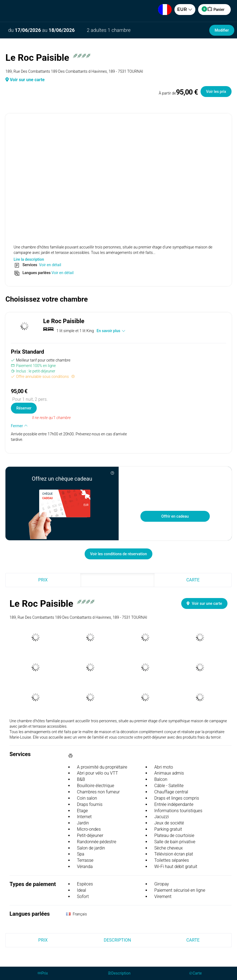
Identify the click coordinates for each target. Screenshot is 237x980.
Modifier (222, 30)
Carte (193, 580)
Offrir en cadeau (175, 516)
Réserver (24, 408)
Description (117, 580)
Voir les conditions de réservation (118, 554)
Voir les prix (216, 92)
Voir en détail (50, 265)
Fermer (19, 426)
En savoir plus (111, 331)
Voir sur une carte (25, 80)
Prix (43, 580)
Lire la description (29, 259)
